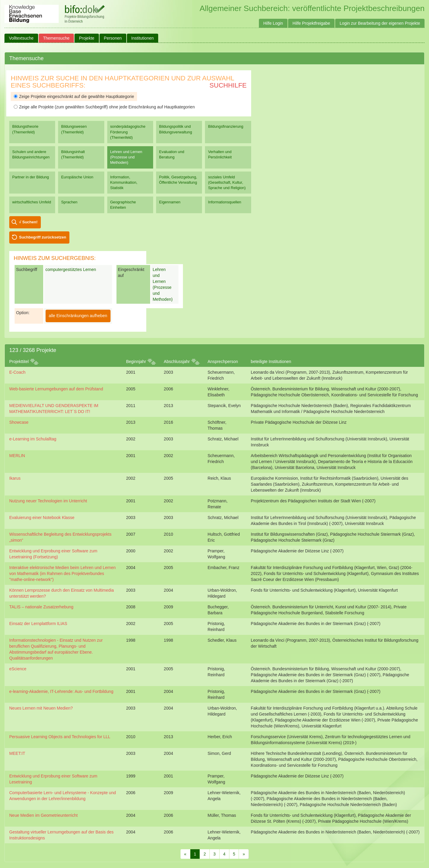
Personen (113, 38)
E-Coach (17, 372)
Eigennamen (170, 202)
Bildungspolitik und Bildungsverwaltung (175, 129)
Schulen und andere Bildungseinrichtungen (31, 154)
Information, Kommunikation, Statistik (124, 182)
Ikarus (15, 478)
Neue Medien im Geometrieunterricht (43, 815)
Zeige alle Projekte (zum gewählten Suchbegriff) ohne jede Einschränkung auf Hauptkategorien (104, 107)
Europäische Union (77, 177)
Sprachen (69, 202)
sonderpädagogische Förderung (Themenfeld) (128, 132)
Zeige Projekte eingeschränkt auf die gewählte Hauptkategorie (74, 96)
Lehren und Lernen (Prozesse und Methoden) (126, 157)
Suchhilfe (228, 85)
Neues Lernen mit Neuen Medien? (41, 708)
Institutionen (143, 38)
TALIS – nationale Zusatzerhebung (41, 607)
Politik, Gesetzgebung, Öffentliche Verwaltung (178, 180)
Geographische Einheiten (123, 205)
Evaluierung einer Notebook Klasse (42, 518)
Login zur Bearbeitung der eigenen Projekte (380, 23)
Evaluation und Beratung (172, 154)
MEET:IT (17, 753)
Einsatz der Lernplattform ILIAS (38, 624)
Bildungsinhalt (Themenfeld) (73, 154)
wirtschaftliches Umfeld (32, 202)
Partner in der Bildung (31, 177)
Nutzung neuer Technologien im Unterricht (48, 501)
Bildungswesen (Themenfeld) (74, 129)
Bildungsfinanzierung (226, 126)
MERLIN (17, 456)
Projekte (87, 38)
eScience (18, 669)
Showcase (19, 422)
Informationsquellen (224, 202)
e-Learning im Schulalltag (33, 439)
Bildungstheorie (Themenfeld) (25, 129)
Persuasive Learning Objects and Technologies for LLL (60, 737)
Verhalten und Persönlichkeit (220, 154)
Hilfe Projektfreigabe (311, 23)
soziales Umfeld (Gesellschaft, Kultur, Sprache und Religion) (227, 182)
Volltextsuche (21, 38)
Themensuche (56, 38)
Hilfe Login (273, 23)
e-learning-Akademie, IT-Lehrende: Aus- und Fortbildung (61, 691)
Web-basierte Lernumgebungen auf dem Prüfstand (56, 389)
